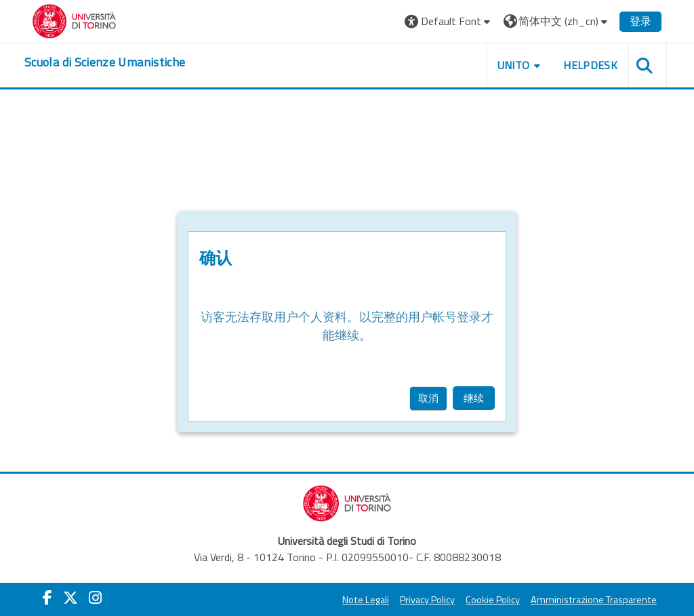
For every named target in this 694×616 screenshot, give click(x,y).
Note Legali (366, 600)
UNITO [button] (514, 65)
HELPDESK (590, 65)
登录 (640, 21)
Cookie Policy (493, 600)
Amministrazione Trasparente (594, 600)
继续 (474, 398)
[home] (105, 62)
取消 (428, 398)
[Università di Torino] (74, 20)
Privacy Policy (427, 600)
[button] (449, 21)
